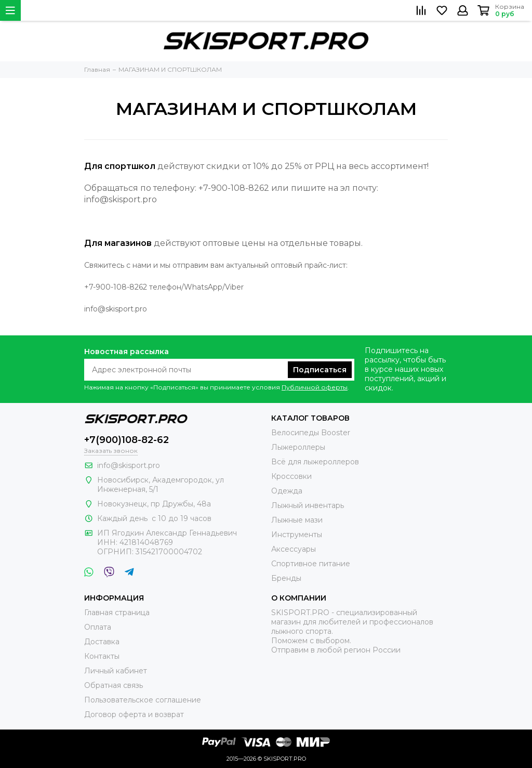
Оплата (98, 627)
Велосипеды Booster (311, 433)
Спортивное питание (311, 564)
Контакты (102, 656)
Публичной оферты (315, 387)
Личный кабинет (116, 671)
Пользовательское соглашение (143, 700)
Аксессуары (294, 549)
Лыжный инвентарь (308, 505)
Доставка (102, 642)
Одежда (287, 491)
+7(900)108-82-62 (127, 440)
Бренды (286, 578)
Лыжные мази (297, 520)
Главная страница (117, 613)
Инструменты (297, 535)
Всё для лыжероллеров (315, 462)
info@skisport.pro (129, 465)
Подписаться (320, 370)
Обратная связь (114, 685)
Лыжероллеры (298, 447)
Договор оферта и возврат (134, 714)
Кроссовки (291, 476)
